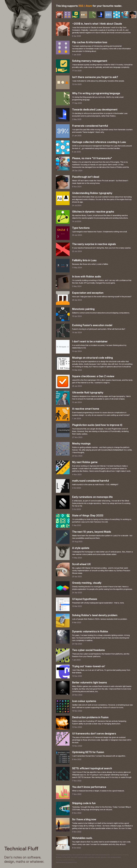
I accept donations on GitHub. (120, 855)
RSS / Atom (85, 6)
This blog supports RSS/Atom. (65, 860)
